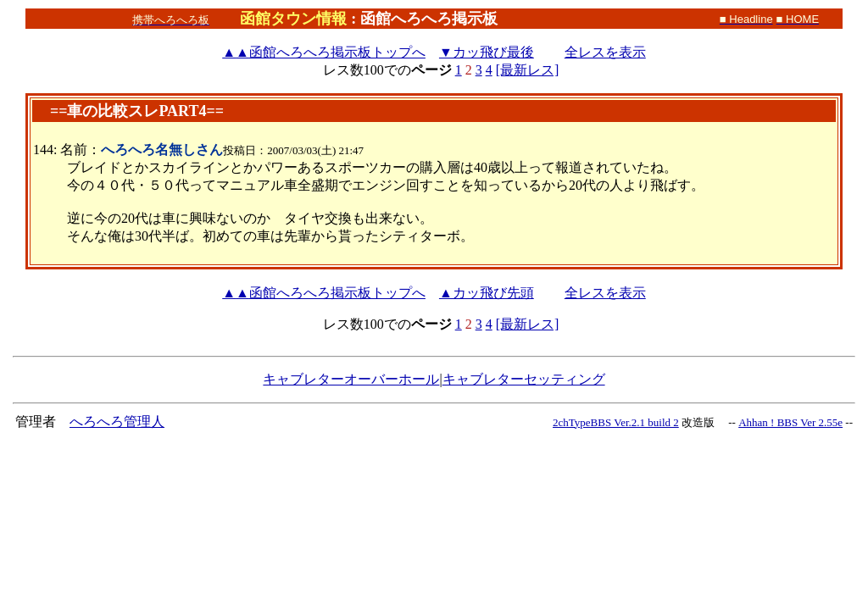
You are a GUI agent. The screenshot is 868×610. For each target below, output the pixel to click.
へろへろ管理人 (117, 421)
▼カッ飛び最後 (487, 52)
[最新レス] (528, 70)
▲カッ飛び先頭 (487, 293)
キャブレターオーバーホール (351, 379)
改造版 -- (709, 422)
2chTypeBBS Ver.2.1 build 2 (616, 422)
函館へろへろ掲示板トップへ (324, 52)
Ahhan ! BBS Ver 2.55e (790, 422)
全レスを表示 (605, 52)
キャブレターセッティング (524, 379)
